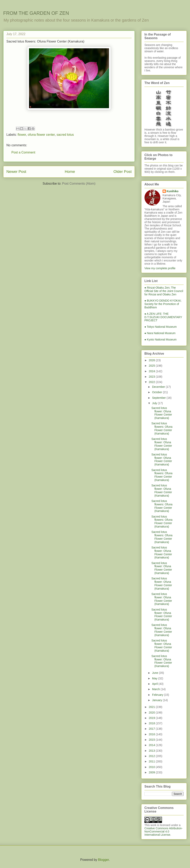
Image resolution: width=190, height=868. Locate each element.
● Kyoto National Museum (160, 339)
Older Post (122, 172)
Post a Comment (23, 152)
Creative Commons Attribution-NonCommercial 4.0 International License (163, 831)
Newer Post (16, 172)
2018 (152, 723)
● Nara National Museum (160, 333)
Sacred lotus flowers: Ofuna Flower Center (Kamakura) (162, 428)
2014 (152, 745)
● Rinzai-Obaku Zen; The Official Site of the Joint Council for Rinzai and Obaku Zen (164, 291)
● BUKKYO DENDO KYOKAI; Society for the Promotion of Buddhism (163, 304)
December (159, 387)
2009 (152, 772)
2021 (152, 707)
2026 (152, 360)
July (155, 403)
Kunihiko (173, 191)
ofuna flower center (41, 135)
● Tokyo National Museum (161, 327)
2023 (152, 377)
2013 (152, 751)
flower (22, 135)
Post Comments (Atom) (79, 184)
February (158, 695)
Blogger (103, 860)
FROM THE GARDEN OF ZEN (36, 13)
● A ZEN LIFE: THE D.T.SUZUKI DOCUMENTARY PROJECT (163, 317)
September (159, 398)
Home (70, 172)
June (155, 673)
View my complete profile (160, 268)
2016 (152, 734)
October (157, 392)
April (155, 684)
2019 (152, 718)
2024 (152, 371)
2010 (152, 767)
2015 (152, 740)
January (157, 700)
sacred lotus (65, 135)
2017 (152, 729)
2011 (152, 761)
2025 (152, 366)
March (156, 689)
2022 (152, 382)
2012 (152, 756)
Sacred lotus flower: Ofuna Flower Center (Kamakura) (162, 413)
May (155, 678)
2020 (152, 713)
